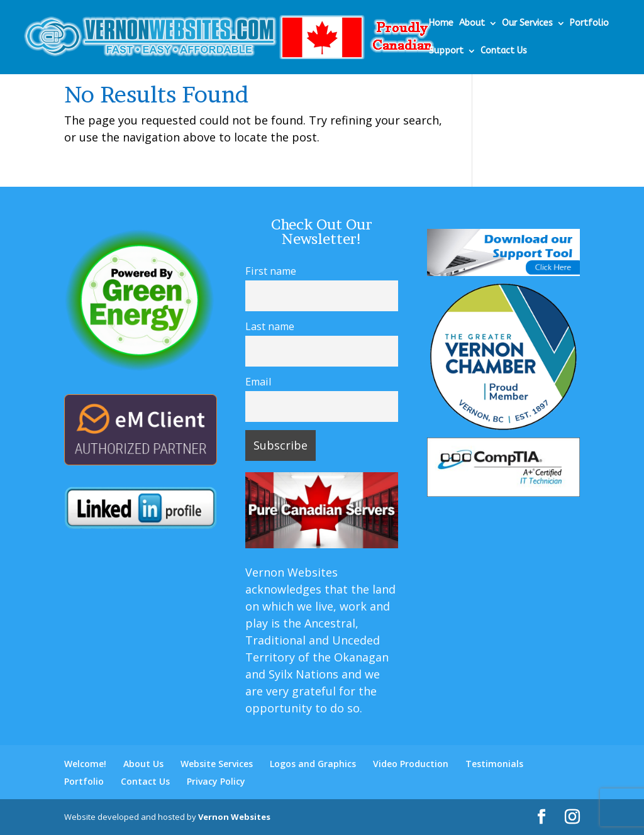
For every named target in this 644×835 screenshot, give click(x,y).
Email (258, 382)
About (472, 24)
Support (446, 51)
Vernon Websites (234, 817)
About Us (143, 764)
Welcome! (85, 764)
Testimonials (494, 764)
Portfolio (589, 24)
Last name (270, 326)
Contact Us (504, 51)
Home (441, 24)
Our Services (527, 24)
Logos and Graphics (313, 764)
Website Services (217, 764)
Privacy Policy (216, 781)
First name (271, 271)
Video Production (411, 764)
